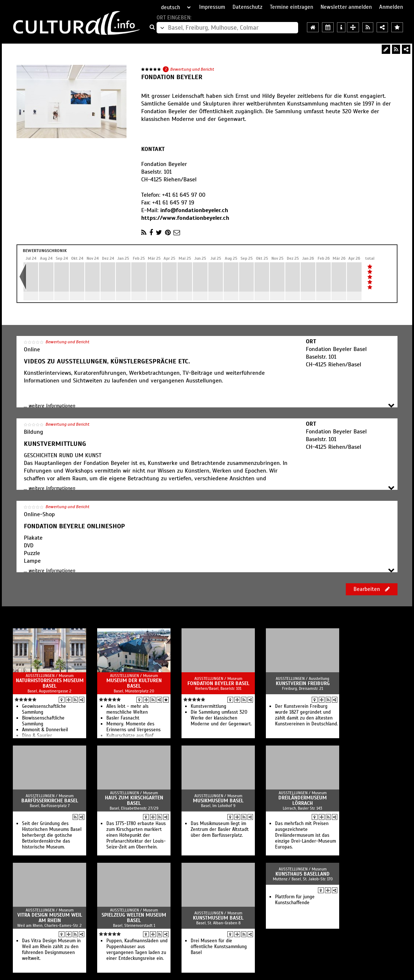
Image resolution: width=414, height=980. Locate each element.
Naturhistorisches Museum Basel (50, 683)
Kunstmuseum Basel (218, 918)
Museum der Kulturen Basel (134, 683)
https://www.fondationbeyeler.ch (185, 218)
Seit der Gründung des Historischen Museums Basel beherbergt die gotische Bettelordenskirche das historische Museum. (52, 835)
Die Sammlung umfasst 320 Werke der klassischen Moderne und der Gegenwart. (221, 718)
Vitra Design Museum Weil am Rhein (50, 918)
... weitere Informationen (50, 406)
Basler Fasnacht (123, 718)
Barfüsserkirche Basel (50, 801)
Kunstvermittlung (208, 706)
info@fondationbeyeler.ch (194, 210)
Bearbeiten (372, 589)
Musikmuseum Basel (218, 801)
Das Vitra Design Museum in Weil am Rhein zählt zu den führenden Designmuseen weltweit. (51, 950)
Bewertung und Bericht (192, 69)
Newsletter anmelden (346, 7)
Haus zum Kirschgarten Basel (134, 800)
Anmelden (391, 7)
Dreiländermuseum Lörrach (303, 800)
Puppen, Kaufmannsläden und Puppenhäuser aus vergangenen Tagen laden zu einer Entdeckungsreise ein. (137, 950)
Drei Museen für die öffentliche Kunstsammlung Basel (219, 947)
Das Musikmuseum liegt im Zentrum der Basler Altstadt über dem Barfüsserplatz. (220, 829)
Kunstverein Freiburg (303, 683)
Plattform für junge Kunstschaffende (295, 900)
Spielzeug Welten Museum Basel (134, 918)
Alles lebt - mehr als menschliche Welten (127, 709)
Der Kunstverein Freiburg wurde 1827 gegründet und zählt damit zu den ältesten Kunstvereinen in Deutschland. (307, 715)
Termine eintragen (292, 7)
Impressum (212, 7)
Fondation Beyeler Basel (218, 683)
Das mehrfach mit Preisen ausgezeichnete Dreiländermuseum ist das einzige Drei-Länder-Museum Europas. (305, 835)
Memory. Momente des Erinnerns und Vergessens (133, 727)
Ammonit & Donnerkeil (45, 730)
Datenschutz (248, 7)
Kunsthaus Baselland (303, 874)
